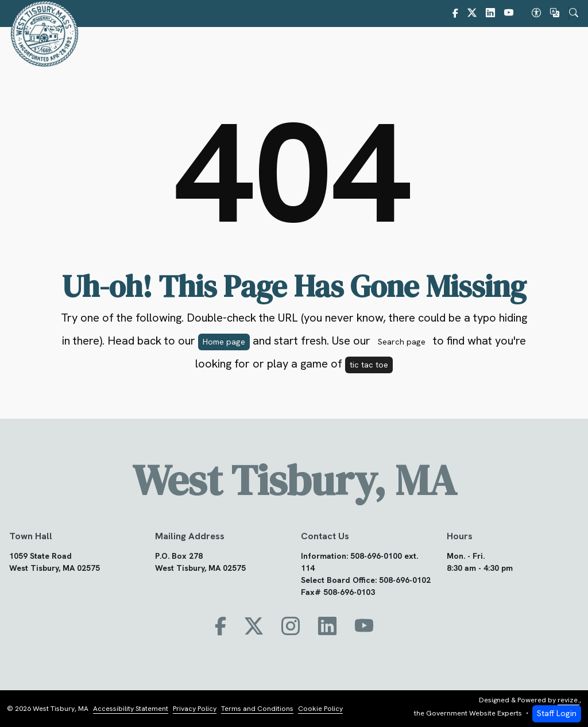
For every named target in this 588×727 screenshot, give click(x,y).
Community (432, 48)
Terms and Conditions (257, 709)
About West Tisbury (220, 48)
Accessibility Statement (131, 709)
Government (307, 48)
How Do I (542, 48)
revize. (568, 700)
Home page (224, 342)
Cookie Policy (320, 709)
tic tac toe (369, 365)
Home (158, 48)
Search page (402, 342)
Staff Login (557, 714)
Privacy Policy (195, 709)
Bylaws (370, 48)
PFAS (489, 48)
